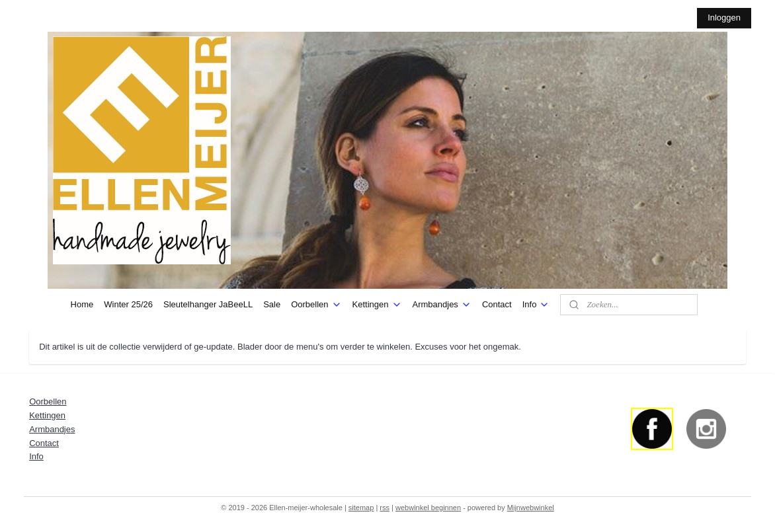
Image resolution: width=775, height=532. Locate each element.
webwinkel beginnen (428, 508)
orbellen (51, 401)
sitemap (361, 508)
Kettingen (377, 305)
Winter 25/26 (128, 304)
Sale (272, 304)
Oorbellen (316, 305)
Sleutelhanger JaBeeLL (208, 304)
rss (385, 508)
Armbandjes (442, 305)
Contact (497, 304)
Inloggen (724, 18)
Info (536, 305)
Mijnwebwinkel (531, 508)
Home (82, 304)
